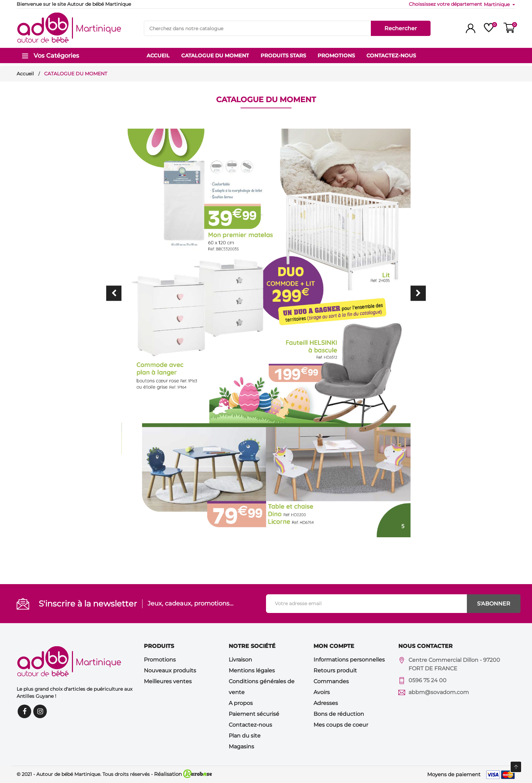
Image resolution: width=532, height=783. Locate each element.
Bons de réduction (339, 714)
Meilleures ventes (168, 681)
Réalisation (183, 774)
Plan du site (245, 736)
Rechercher (401, 28)
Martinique (497, 4)
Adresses (326, 703)
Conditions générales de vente (262, 687)
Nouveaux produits (170, 670)
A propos (241, 703)
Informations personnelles (349, 660)
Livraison (240, 660)
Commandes (331, 681)
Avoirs (322, 692)
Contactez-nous (250, 725)
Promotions (160, 660)
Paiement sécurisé (254, 714)
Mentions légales (252, 670)
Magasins (241, 747)
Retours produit (335, 670)
